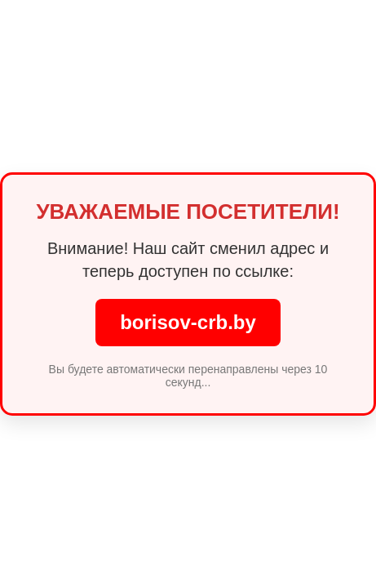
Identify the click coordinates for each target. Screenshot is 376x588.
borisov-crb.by (188, 322)
